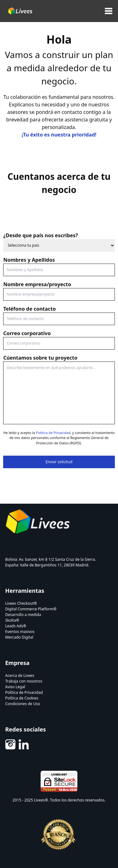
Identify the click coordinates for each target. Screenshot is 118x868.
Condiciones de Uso (23, 704)
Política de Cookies (22, 698)
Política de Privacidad (53, 433)
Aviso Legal (15, 687)
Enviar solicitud (59, 462)
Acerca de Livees (20, 675)
